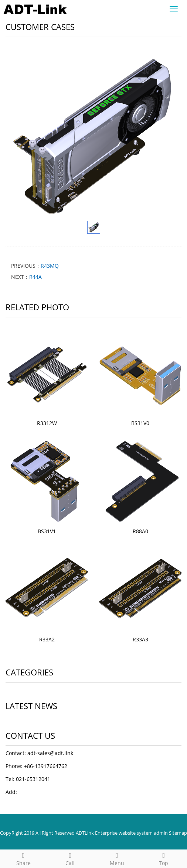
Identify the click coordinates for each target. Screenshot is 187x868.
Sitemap (178, 833)
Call (70, 858)
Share (23, 858)
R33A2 (47, 639)
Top (164, 858)
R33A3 (140, 639)
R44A (35, 277)
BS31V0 (140, 423)
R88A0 (140, 531)
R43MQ (50, 266)
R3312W (47, 423)
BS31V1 (47, 531)
